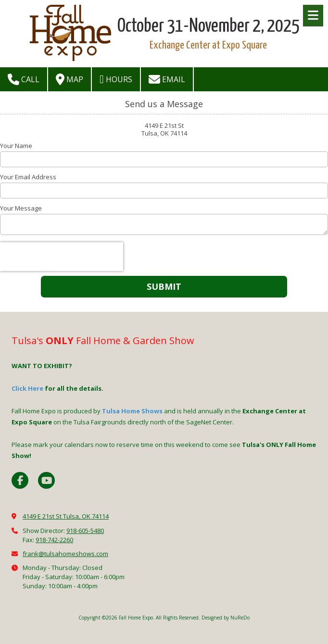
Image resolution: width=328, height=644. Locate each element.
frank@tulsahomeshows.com (65, 554)
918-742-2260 (54, 540)
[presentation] (62, 257)
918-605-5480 (85, 531)
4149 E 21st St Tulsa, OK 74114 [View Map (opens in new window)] (66, 516)
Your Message (21, 208)
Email (167, 79)
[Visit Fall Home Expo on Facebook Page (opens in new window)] (20, 480)
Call (24, 79)
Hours (116, 79)
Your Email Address (28, 177)
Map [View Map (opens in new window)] (69, 79)
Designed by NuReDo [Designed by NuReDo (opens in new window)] (226, 618)
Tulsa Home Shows (132, 411)
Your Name (16, 146)
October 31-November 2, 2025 (208, 26)
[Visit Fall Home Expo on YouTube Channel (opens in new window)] (46, 480)
